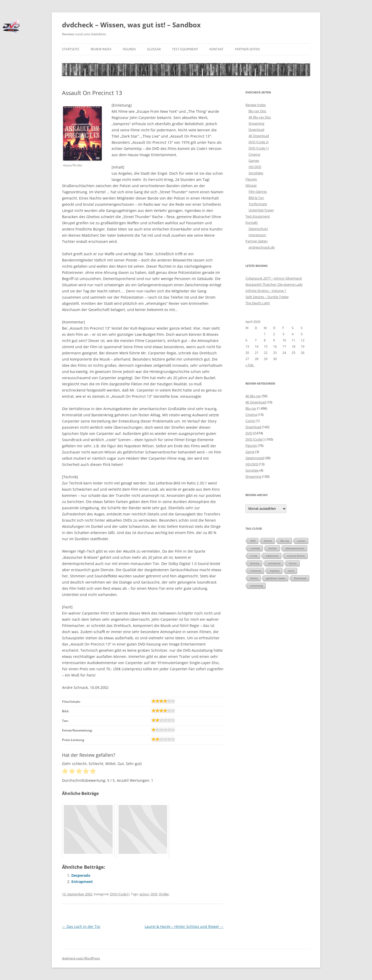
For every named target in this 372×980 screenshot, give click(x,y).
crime (254, 556)
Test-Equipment (185, 49)
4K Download (259, 136)
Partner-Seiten (247, 49)
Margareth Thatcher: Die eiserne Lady (274, 284)
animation (274, 563)
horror (293, 563)
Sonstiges (256, 173)
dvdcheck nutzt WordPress (81, 958)
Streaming (256, 123)
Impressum (257, 235)
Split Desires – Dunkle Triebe (267, 297)
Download (256, 130)
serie (291, 571)
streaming (257, 586)
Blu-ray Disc (257, 111)
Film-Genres (258, 192)
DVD (154, 894)
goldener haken (276, 578)
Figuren (129, 49)
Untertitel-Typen (261, 210)
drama (268, 541)
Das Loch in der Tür (81, 926)
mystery (275, 571)
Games (254, 161)
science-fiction (296, 556)
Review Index (101, 49)
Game (250, 452)
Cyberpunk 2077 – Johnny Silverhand (274, 278)
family (254, 578)
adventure (272, 556)
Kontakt (216, 49)
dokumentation (295, 548)
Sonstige (252, 470)
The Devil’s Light (258, 303)
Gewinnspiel (255, 458)
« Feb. (250, 365)
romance (256, 571)
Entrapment (82, 882)
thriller (164, 894)
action (144, 894)
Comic (250, 421)
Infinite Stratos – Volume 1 (266, 291)
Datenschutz (258, 229)
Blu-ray (251, 408)
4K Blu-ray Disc (260, 117)
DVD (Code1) (120, 894)
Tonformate (258, 204)
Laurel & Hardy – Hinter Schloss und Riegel (184, 926)
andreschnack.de (262, 247)
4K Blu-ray (253, 396)
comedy (255, 548)
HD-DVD (255, 167)
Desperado (81, 875)
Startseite (71, 49)
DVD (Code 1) (259, 148)
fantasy (255, 563)
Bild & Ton (256, 198)
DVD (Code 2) (259, 142)
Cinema (254, 154)
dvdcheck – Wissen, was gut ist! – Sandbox (131, 25)
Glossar (154, 49)
